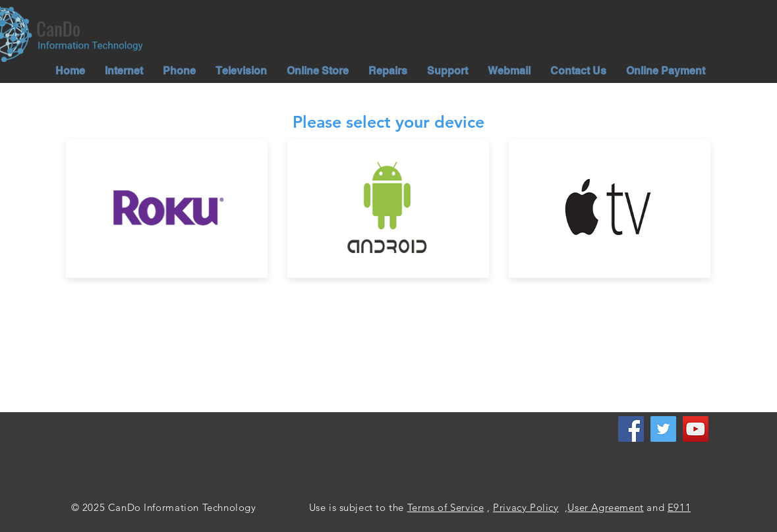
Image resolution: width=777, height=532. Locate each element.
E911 (679, 507)
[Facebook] (631, 429)
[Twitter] (663, 429)
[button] (124, 71)
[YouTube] (696, 429)
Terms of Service (446, 507)
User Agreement (605, 507)
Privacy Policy (526, 507)
